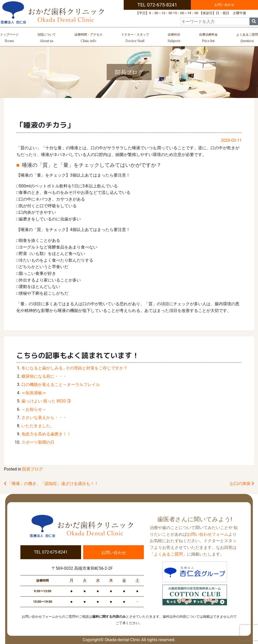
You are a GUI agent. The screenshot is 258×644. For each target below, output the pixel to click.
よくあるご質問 (247, 38)
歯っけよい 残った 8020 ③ (46, 401)
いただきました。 (38, 426)
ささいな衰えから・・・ (44, 418)
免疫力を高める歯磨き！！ (46, 434)
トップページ (9, 38)
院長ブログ (33, 469)
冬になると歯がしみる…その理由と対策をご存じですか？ (75, 368)
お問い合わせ (224, 5)
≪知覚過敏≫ (34, 393)
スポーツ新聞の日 (38, 442)
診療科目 (174, 38)
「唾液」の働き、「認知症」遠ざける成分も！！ (51, 484)
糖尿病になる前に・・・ (44, 376)
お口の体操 (242, 484)
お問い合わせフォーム (208, 534)
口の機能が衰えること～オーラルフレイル (61, 385)
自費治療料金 (208, 38)
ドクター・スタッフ (135, 38)
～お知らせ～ (34, 409)
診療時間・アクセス (89, 38)
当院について (46, 38)
